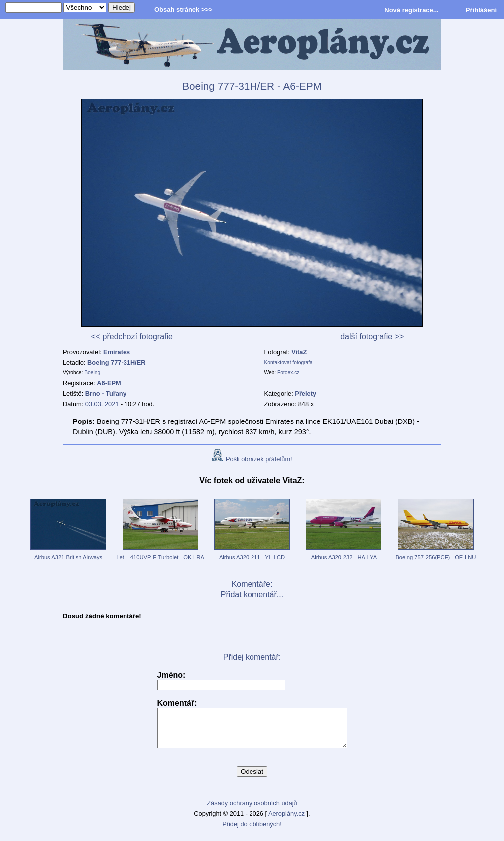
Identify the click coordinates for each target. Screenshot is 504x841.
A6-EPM (109, 383)
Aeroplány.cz (287, 821)
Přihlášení (481, 10)
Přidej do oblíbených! (252, 831)
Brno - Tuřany (106, 393)
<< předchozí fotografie (132, 337)
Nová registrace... (411, 10)
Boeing (92, 372)
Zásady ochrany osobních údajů (252, 810)
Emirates (117, 352)
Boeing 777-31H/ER (116, 362)
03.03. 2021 (102, 404)
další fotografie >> (372, 337)
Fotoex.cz (288, 372)
